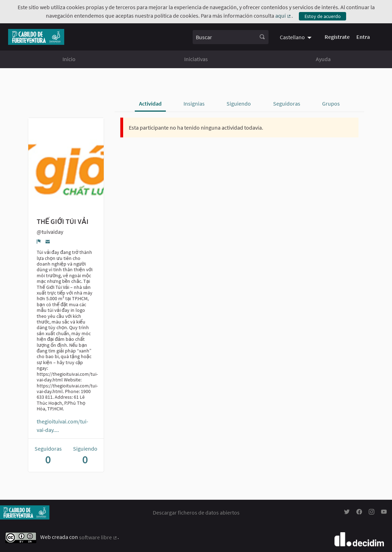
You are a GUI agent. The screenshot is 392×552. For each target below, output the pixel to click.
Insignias (194, 103)
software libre (98, 537)
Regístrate (337, 37)
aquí (283, 16)
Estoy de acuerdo (323, 16)
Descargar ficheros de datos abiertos (196, 512)
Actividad (150, 103)
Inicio (69, 59)
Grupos (331, 103)
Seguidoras (287, 103)
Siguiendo (239, 103)
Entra (363, 37)
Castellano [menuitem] (292, 37)
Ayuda (323, 59)
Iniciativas (196, 59)
